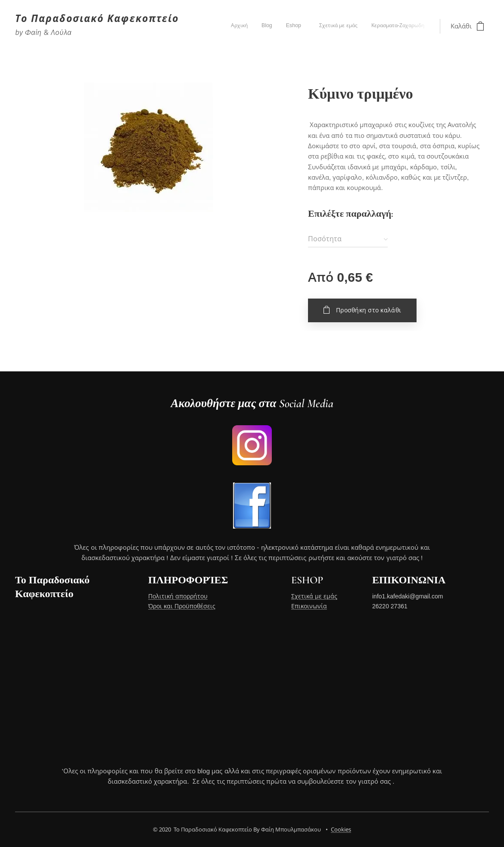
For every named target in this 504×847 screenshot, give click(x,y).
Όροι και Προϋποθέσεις (182, 606)
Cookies (341, 829)
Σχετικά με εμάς (314, 597)
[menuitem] (367, 26)
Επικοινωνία (309, 606)
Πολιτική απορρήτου (178, 597)
